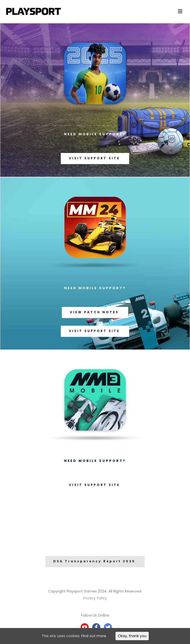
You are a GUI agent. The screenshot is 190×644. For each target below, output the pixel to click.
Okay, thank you (132, 636)
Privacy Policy (95, 598)
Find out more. (94, 636)
